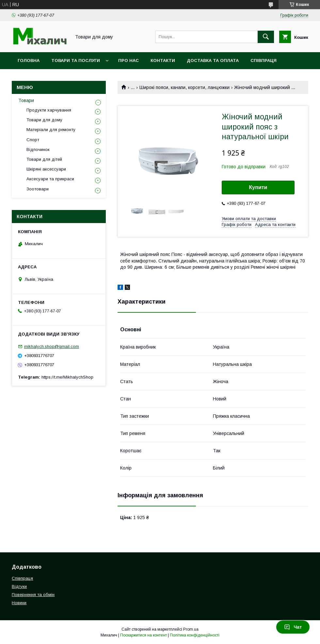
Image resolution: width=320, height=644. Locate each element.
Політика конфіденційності (195, 635)
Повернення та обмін (33, 595)
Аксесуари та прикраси (50, 179)
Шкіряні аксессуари (46, 169)
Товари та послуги (76, 60)
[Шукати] (266, 37)
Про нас (128, 60)
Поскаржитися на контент (144, 635)
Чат (293, 627)
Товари (26, 100)
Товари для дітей (44, 159)
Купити (258, 187)
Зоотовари (38, 189)
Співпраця (264, 60)
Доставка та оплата (213, 60)
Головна (29, 60)
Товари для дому (44, 120)
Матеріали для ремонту (51, 130)
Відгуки (19, 586)
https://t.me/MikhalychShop (67, 377)
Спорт (33, 140)
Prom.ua (191, 629)
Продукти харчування (49, 110)
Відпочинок (38, 150)
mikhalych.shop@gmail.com (52, 346)
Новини (27, 77)
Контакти (163, 60)
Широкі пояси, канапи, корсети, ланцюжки (184, 87)
